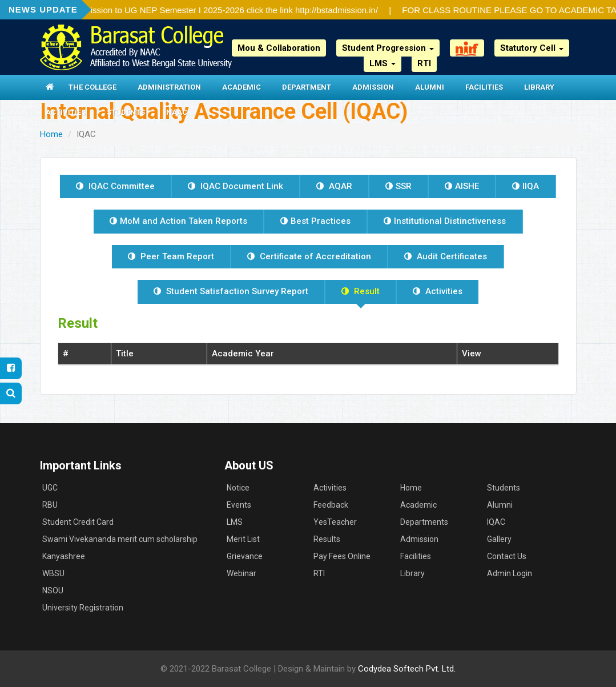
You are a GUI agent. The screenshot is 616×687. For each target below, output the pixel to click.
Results (327, 539)
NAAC (177, 112)
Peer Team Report (171, 256)
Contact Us (507, 556)
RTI (424, 63)
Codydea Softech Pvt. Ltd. (407, 669)
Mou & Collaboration (279, 48)
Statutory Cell (532, 48)
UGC (50, 488)
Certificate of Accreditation (309, 256)
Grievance (245, 556)
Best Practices (315, 221)
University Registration (83, 608)
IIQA (526, 186)
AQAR (334, 186)
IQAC (496, 522)
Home (51, 134)
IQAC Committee (115, 186)
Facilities (484, 87)
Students (126, 112)
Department (307, 87)
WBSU (53, 573)
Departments (424, 522)
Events (239, 505)
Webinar (241, 573)
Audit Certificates (446, 256)
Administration (169, 87)
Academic (241, 87)
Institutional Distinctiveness (445, 221)
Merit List (243, 539)
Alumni (430, 87)
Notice (238, 488)
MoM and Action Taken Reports (178, 221)
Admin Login (510, 573)
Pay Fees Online (342, 556)
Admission (373, 87)
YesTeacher (335, 522)
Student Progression (388, 48)
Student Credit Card (78, 522)
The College (92, 87)
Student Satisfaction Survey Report (231, 291)
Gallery (499, 539)
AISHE (462, 186)
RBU (50, 505)
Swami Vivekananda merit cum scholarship (120, 539)
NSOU (53, 590)
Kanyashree (64, 556)
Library (539, 87)
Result (361, 291)
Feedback (331, 505)
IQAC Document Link (235, 186)
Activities (66, 112)
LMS (383, 63)
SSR (398, 186)
